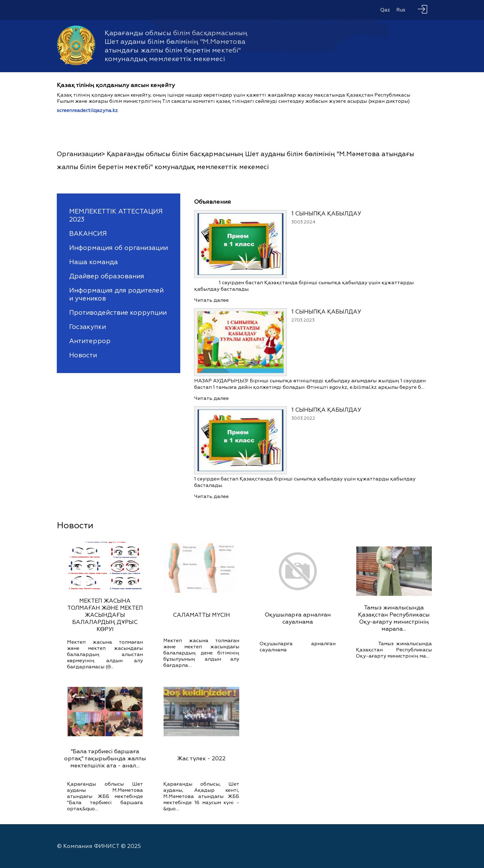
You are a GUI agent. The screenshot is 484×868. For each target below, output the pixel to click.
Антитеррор (90, 341)
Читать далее (211, 300)
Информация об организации (119, 248)
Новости (83, 355)
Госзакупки (88, 327)
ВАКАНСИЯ (88, 234)
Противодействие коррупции (118, 313)
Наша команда (94, 262)
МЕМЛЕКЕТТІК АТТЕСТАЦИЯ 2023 (116, 215)
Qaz (385, 10)
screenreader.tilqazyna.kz (87, 110)
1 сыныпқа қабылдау (326, 214)
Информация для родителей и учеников (116, 294)
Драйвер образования (107, 276)
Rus (401, 10)
